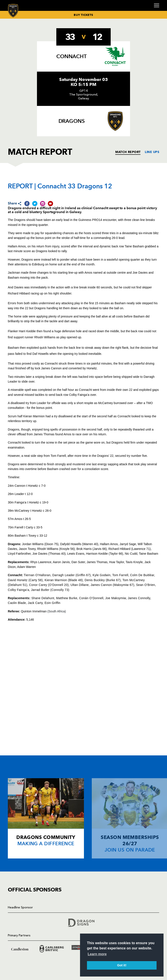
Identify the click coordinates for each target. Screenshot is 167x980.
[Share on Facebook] (27, 204)
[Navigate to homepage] (13, 11)
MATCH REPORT (128, 152)
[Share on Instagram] (43, 204)
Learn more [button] (97, 954)
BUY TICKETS (83, 15)
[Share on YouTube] (50, 204)
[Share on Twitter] (35, 204)
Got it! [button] (122, 965)
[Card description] (46, 818)
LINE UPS (152, 152)
